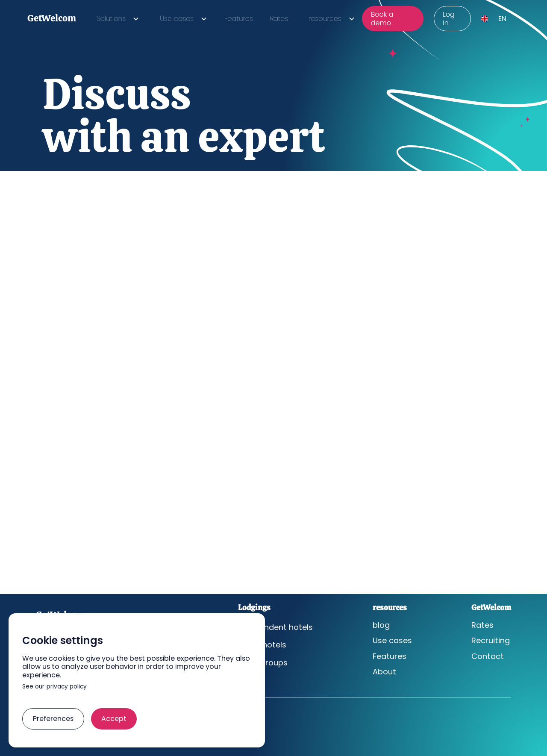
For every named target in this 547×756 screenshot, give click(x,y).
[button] (116, 19)
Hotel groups (263, 663)
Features (239, 19)
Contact (488, 656)
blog (381, 625)
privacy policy (67, 687)
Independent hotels (275, 627)
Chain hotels (262, 645)
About (384, 672)
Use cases (392, 641)
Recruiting (491, 641)
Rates (279, 19)
